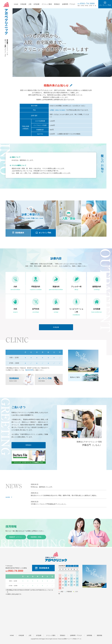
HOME (16, 4)
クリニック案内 (47, 4)
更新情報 (99, 635)
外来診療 (23, 4)
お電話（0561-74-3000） (58, 110)
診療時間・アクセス (69, 4)
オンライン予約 (105, 5)
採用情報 (11, 527)
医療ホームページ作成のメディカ (72, 639)
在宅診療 (36, 4)
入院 (30, 4)
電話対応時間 (29, 370)
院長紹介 (57, 4)
